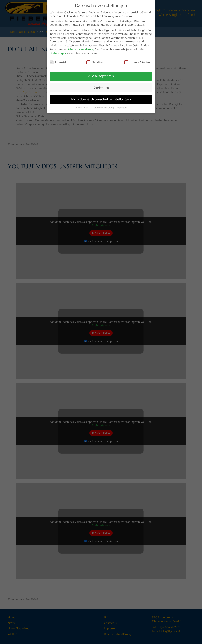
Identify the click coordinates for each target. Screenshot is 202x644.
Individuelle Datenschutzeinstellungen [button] (101, 97)
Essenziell (58, 59)
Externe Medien (137, 59)
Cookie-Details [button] (82, 105)
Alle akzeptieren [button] (101, 73)
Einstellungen (58, 50)
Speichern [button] (101, 85)
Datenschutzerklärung (80, 47)
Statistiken (95, 59)
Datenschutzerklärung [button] (103, 105)
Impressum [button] (122, 105)
